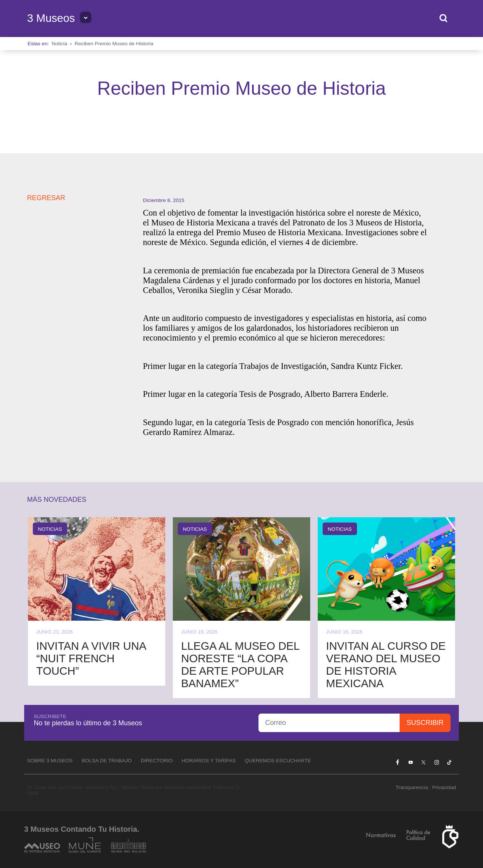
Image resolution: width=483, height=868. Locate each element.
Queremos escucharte (278, 761)
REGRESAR (46, 198)
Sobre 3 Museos (50, 761)
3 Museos (51, 18)
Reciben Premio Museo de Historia (114, 44)
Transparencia (412, 787)
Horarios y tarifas (209, 761)
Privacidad (444, 787)
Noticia (59, 44)
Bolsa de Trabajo (107, 761)
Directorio (157, 761)
